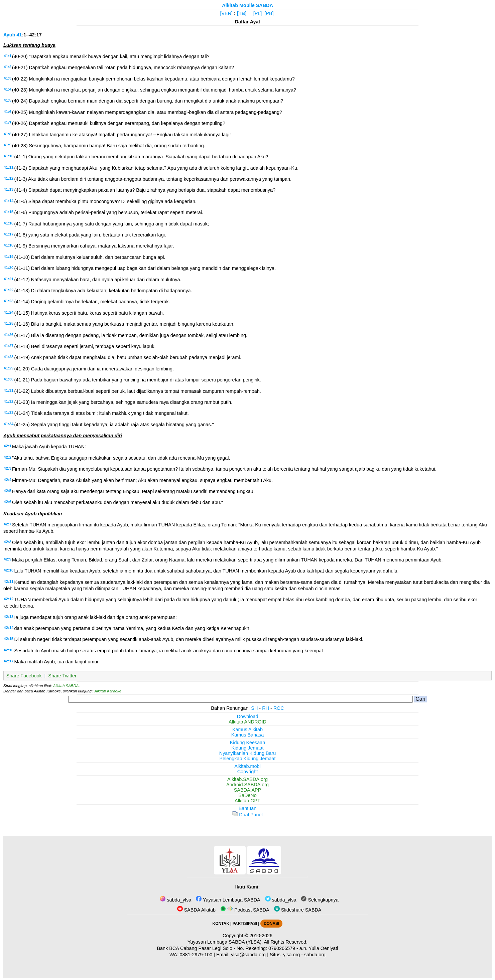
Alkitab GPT (248, 801)
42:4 (8, 480)
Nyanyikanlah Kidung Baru (248, 753)
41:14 (9, 201)
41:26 (9, 335)
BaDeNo (247, 795)
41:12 (9, 178)
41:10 (9, 156)
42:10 (9, 570)
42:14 (9, 628)
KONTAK (221, 924)
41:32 (9, 401)
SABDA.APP (248, 790)
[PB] (269, 13)
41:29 (9, 368)
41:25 (9, 323)
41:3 (8, 78)
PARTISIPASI (245, 924)
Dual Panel (247, 815)
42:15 (9, 639)
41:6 (8, 112)
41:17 (9, 234)
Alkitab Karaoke (108, 691)
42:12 (9, 599)
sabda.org (315, 955)
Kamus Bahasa (248, 735)
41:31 (9, 390)
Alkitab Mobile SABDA (248, 5)
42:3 (8, 468)
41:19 (9, 257)
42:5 (8, 491)
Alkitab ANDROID (248, 722)
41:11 (9, 167)
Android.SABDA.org (248, 785)
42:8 (8, 542)
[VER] (227, 13)
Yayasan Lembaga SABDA (228, 900)
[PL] (258, 13)
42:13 (9, 617)
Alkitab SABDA (66, 686)
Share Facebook (24, 676)
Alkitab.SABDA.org (248, 779)
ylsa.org (291, 955)
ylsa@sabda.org (248, 955)
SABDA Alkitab (196, 910)
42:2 (8, 457)
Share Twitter (62, 676)
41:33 (9, 413)
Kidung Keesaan (248, 743)
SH (254, 708)
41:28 (9, 357)
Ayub (9, 35)
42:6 (8, 502)
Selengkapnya (320, 900)
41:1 (8, 56)
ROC (279, 708)
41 (19, 35)
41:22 (9, 290)
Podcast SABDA (245, 910)
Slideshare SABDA (298, 910)
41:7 (8, 123)
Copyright (248, 772)
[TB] (242, 13)
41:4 (8, 89)
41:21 (9, 279)
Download (248, 716)
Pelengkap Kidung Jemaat (247, 759)
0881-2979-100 (196, 955)
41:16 (9, 223)
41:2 (8, 67)
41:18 (9, 245)
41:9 (8, 145)
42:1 (8, 446)
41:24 (9, 312)
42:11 (9, 582)
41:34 (9, 424)
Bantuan (248, 808)
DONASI (271, 924)
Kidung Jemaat (248, 748)
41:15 (9, 212)
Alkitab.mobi (247, 766)
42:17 (9, 661)
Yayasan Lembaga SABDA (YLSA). (225, 942)
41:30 (9, 379)
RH (266, 708)
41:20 (9, 268)
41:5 (8, 100)
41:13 (9, 189)
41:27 (9, 346)
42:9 (8, 559)
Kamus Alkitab (248, 729)
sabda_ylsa (175, 900)
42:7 (8, 524)
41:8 (8, 134)
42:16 (9, 650)
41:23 (9, 301)
